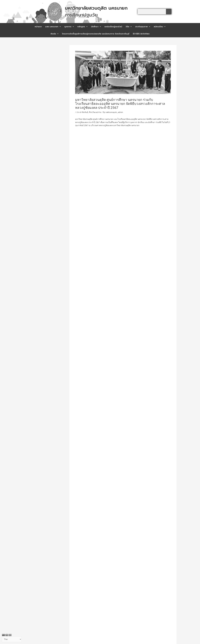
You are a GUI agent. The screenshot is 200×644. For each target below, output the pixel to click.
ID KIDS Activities (141, 34)
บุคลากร (69, 27)
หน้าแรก (38, 27)
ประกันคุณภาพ (143, 27)
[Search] (169, 12)
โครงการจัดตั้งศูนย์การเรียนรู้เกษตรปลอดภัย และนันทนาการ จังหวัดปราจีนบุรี (96, 34)
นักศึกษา (96, 27)
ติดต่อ (54, 34)
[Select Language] (12, 639)
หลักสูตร (82, 27)
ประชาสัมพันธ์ (82, 112)
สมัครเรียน (160, 27)
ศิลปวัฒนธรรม (95, 112)
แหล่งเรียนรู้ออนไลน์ (113, 27)
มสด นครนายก (53, 27)
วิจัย (129, 27)
